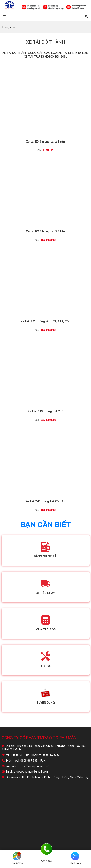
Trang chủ (8, 27)
